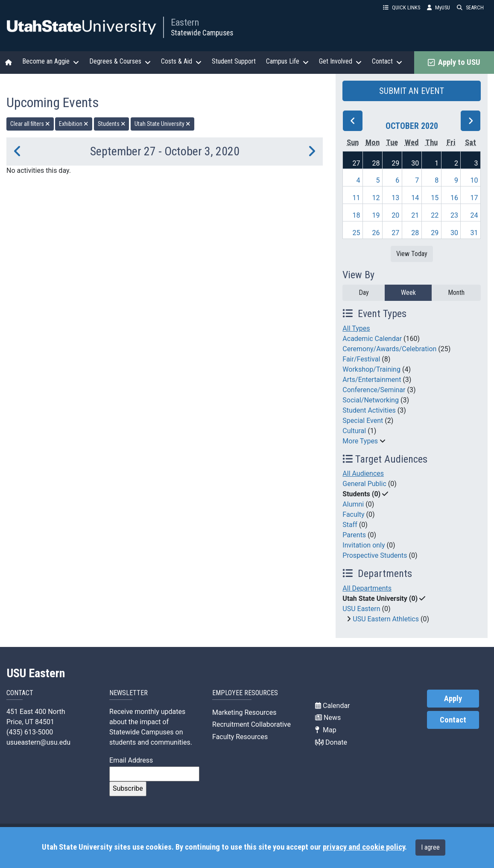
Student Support (234, 61)
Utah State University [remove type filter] (162, 124)
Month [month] (456, 293)
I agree (430, 847)
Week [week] (408, 293)
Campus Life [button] (287, 61)
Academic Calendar (372, 339)
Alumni (353, 504)
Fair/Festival (361, 359)
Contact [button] (387, 61)
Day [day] (364, 293)
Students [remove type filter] (112, 124)
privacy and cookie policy (364, 847)
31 (474, 233)
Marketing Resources (244, 712)
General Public (364, 484)
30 (415, 163)
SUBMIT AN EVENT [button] (412, 91)
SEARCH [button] (470, 7)
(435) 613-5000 (30, 732)
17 (474, 198)
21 (415, 215)
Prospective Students (375, 555)
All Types (356, 328)
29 (395, 163)
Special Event (363, 421)
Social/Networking (371, 400)
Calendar (332, 706)
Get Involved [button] (340, 61)
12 (376, 198)
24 (474, 215)
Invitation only (364, 545)
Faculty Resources (240, 737)
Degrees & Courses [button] (120, 61)
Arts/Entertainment (372, 380)
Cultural (354, 431)
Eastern (185, 22)
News (328, 718)
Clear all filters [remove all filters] (30, 124)
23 (454, 215)
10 (474, 180)
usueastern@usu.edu (38, 742)
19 (376, 215)
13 (395, 198)
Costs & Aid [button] (181, 61)
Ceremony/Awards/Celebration (389, 349)
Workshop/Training (371, 369)
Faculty (353, 514)
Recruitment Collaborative (251, 724)
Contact (453, 720)
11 (356, 198)
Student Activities (369, 410)
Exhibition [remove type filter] (74, 124)
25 (356, 233)
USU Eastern (361, 609)
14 (415, 198)
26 (376, 233)
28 (376, 163)
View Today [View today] (412, 254)
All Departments (367, 588)
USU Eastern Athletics (386, 619)
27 (356, 163)
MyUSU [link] (438, 7)
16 (454, 198)
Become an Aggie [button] (51, 61)
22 (435, 215)
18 (356, 215)
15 (435, 198)
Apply (453, 699)
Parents (354, 535)
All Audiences (363, 473)
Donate (331, 742)
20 (395, 215)
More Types (360, 441)
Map (326, 730)
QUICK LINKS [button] (402, 7)
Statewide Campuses (202, 33)
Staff (350, 525)
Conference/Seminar (374, 390)
